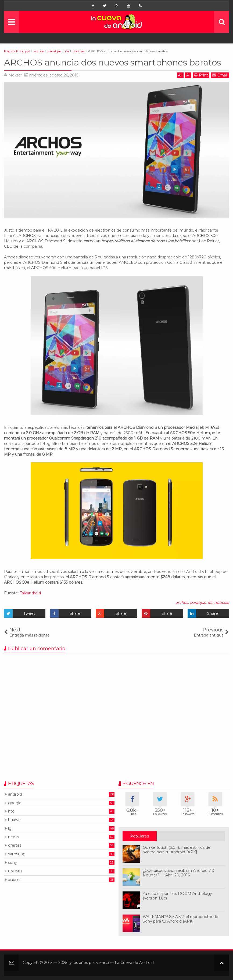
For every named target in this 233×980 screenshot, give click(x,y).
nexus (14, 837)
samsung (17, 854)
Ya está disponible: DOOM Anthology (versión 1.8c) (177, 896)
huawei (15, 820)
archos (182, 602)
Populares (139, 836)
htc (11, 811)
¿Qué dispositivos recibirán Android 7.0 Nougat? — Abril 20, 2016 (178, 873)
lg (10, 829)
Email (220, 75)
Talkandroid (30, 593)
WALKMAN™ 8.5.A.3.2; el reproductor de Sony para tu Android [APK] (180, 919)
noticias (222, 602)
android (15, 794)
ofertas (15, 845)
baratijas (198, 602)
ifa (210, 602)
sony (12, 863)
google (15, 803)
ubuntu (15, 871)
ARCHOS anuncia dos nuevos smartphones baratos (112, 62)
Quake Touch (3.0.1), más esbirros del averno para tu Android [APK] (177, 850)
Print (201, 75)
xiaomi (14, 880)
